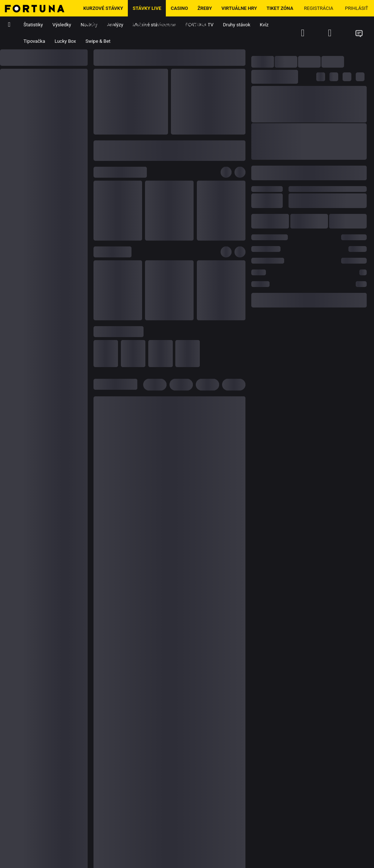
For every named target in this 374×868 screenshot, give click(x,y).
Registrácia (318, 8)
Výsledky (62, 25)
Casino (179, 8)
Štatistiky (33, 25)
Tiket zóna (280, 8)
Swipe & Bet (98, 41)
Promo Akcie (99, 25)
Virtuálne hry (239, 8)
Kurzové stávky (103, 8)
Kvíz (264, 25)
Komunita (136, 25)
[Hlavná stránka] (39, 8)
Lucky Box (65, 41)
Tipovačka (34, 41)
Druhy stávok (237, 25)
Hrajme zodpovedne (183, 25)
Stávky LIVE (147, 8)
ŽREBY (205, 8)
